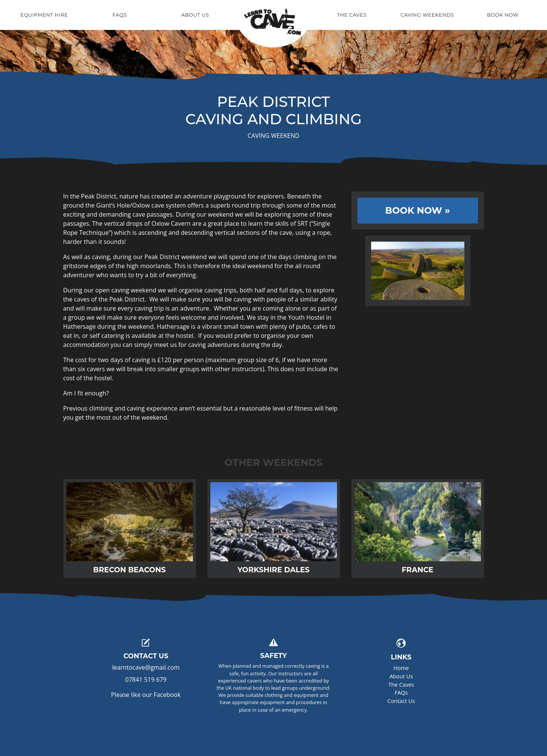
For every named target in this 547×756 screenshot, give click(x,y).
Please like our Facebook (146, 695)
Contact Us (401, 701)
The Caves (401, 685)
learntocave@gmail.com (146, 667)
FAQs (401, 693)
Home (273, 16)
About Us (401, 676)
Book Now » (418, 210)
